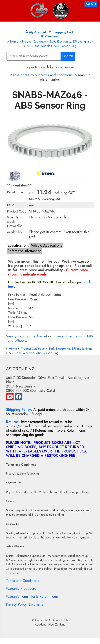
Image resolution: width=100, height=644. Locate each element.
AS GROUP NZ (58, 620)
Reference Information (24, 251)
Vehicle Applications (46, 245)
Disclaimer (37, 604)
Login (30, 67)
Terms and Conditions (22, 581)
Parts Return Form (45, 597)
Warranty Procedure (21, 589)
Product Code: (17, 211)
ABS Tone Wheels (38, 46)
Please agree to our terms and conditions (41, 75)
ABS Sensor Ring (65, 46)
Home (14, 41)
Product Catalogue (34, 41)
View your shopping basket (26, 336)
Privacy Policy (16, 604)
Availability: (15, 232)
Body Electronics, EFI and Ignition (71, 41)
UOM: (11, 205)
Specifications (18, 245)
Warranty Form (17, 597)
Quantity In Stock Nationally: (15, 222)
